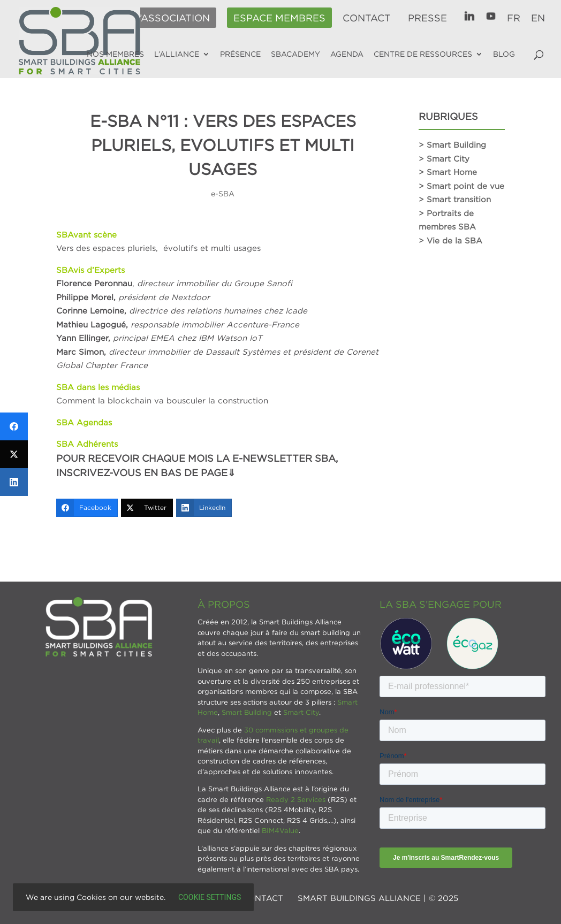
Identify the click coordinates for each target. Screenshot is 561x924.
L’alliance (177, 54)
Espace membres (279, 18)
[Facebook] (87, 508)
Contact (367, 18)
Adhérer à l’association (141, 18)
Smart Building (247, 712)
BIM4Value (280, 830)
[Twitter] (147, 508)
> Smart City (444, 158)
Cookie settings (210, 897)
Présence (240, 54)
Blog (504, 54)
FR (514, 18)
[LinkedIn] (204, 508)
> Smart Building (452, 144)
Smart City (301, 712)
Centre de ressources (423, 54)
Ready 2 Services (296, 799)
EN (538, 18)
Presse (427, 18)
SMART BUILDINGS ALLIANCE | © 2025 (378, 898)
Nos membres (115, 54)
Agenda (347, 54)
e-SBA (223, 193)
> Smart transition (455, 199)
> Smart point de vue (461, 186)
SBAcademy (295, 54)
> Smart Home (448, 172)
